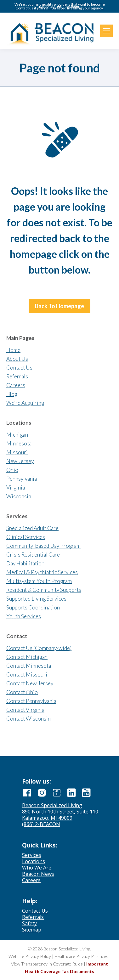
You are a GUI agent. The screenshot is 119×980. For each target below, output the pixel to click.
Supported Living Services (36, 599)
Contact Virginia (25, 710)
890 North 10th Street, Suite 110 (60, 812)
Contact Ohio (22, 692)
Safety (29, 923)
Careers (16, 385)
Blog (12, 394)
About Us (17, 359)
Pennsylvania (22, 479)
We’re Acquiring (25, 403)
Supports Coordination (33, 607)
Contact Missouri (27, 674)
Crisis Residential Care (33, 555)
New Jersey (20, 461)
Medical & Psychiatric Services (42, 572)
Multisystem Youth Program (39, 581)
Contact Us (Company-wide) (39, 648)
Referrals (17, 376)
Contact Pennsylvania (31, 701)
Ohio (12, 470)
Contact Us (19, 368)
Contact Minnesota (29, 666)
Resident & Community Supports (44, 590)
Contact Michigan (27, 657)
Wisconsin (19, 496)
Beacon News (38, 874)
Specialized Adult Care (32, 528)
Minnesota (19, 443)
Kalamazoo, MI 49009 (47, 818)
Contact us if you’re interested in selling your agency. (59, 8)
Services (32, 855)
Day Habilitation (25, 563)
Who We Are (37, 868)
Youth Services (24, 616)
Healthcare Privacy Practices (81, 956)
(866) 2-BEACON (41, 824)
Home (13, 350)
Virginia (16, 487)
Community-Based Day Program (43, 546)
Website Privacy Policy (30, 956)
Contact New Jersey (30, 683)
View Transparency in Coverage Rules (47, 964)
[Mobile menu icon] (106, 31)
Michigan (17, 435)
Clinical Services (26, 537)
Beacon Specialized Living (52, 805)
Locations (34, 861)
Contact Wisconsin (28, 719)
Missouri (17, 452)
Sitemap (32, 930)
